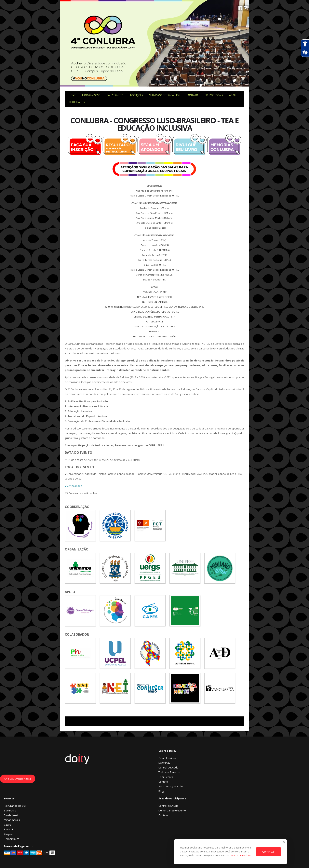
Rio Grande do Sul (15, 806)
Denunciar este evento (172, 810)
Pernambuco (12, 839)
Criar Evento (166, 777)
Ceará (8, 825)
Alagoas (9, 834)
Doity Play (164, 763)
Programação (91, 95)
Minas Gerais (12, 820)
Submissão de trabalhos (165, 95)
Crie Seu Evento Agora (18, 779)
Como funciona (168, 758)
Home (72, 95)
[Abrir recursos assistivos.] (305, 44)
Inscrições (136, 95)
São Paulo (10, 810)
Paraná (8, 829)
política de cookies (241, 855)
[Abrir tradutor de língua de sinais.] (305, 52)
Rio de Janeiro (12, 815)
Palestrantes (115, 95)
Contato (192, 95)
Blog (161, 791)
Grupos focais (214, 95)
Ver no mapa (74, 486)
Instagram (246, 8)
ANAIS (233, 95)
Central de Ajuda (168, 767)
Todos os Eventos (169, 772)
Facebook (240, 8)
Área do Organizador (171, 786)
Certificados (77, 102)
